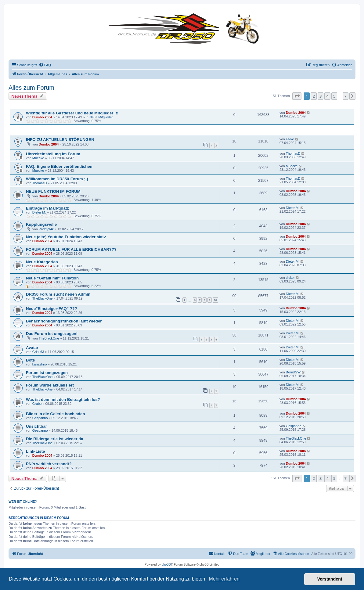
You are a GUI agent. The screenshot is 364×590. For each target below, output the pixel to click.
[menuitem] (45, 65)
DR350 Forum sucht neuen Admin (58, 294)
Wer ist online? (23, 502)
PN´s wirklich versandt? (49, 464)
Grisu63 (38, 352)
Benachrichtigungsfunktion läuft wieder (64, 321)
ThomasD (293, 153)
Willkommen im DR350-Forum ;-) (57, 179)
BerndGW (293, 372)
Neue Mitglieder (101, 117)
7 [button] (346, 96)
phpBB (166, 565)
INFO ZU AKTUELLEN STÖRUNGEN (60, 140)
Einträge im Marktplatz (47, 208)
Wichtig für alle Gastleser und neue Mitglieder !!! (72, 113)
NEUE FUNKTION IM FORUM (53, 191)
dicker (290, 278)
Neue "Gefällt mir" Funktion (52, 278)
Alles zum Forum (31, 88)
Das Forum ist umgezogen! (52, 334)
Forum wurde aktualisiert (50, 385)
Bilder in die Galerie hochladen (55, 414)
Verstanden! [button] (330, 579)
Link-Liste (35, 451)
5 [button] (334, 96)
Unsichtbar (36, 426)
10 (215, 300)
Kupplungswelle (41, 224)
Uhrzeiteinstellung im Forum (53, 154)
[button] (297, 96)
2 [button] (314, 96)
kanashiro (40, 364)
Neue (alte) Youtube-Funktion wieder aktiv (66, 237)
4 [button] (327, 96)
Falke (290, 139)
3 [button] (321, 96)
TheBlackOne (43, 298)
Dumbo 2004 (42, 117)
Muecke (38, 158)
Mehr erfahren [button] (224, 579)
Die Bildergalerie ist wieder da (55, 439)
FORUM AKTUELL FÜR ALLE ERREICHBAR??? (71, 249)
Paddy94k (46, 229)
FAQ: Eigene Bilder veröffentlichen (59, 166)
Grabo (37, 404)
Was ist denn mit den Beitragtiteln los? (63, 399)
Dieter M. (39, 212)
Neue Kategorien (42, 262)
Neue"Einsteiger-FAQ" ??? (52, 309)
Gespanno (40, 418)
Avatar (32, 348)
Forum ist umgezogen (47, 373)
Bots (30, 360)
